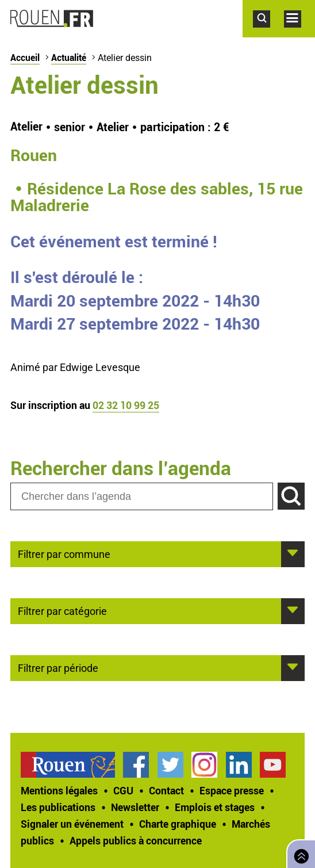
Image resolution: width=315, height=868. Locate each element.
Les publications (58, 807)
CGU (123, 790)
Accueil (25, 58)
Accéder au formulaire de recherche (268, 33)
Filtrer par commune (64, 553)
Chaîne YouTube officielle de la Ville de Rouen (273, 765)
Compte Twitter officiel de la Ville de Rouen (170, 765)
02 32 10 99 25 (126, 405)
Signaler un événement (72, 824)
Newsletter (135, 807)
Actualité (69, 58)
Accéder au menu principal (299, 33)
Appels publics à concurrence (136, 840)
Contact (166, 790)
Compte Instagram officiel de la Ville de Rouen (204, 765)
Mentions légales (59, 790)
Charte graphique (178, 824)
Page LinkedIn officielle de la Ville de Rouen (239, 765)
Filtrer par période (58, 667)
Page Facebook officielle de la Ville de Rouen (136, 765)
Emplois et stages (215, 807)
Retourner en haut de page (299, 853)
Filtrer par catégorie (62, 610)
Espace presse (232, 790)
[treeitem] (72, 765)
